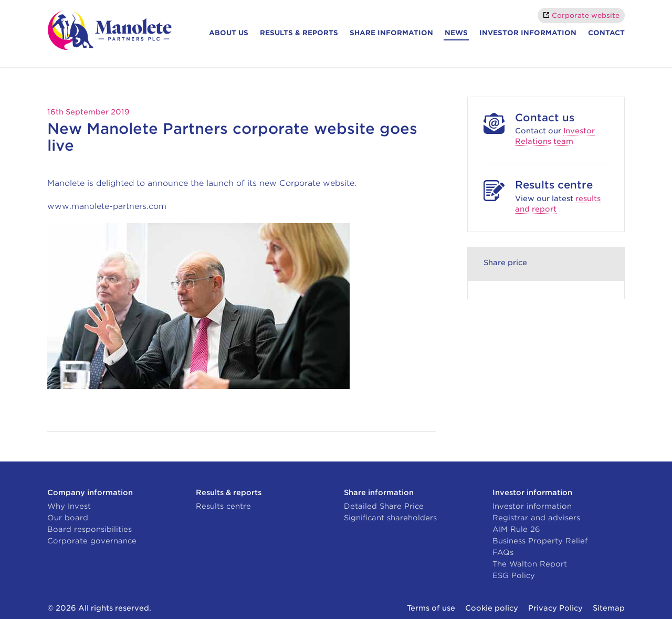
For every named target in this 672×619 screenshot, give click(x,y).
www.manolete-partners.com (107, 206)
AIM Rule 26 (516, 529)
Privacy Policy (555, 608)
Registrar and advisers (536, 518)
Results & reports (299, 33)
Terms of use (431, 608)
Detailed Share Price (384, 506)
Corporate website (586, 15)
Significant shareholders (390, 518)
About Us (229, 33)
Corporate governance (92, 541)
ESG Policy (514, 575)
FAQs (503, 552)
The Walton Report (530, 564)
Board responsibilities (90, 529)
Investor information (528, 33)
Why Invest (69, 506)
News (456, 33)
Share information (391, 33)
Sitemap (609, 608)
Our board (68, 518)
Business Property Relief (540, 541)
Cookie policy (492, 608)
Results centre (223, 506)
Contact (606, 33)
